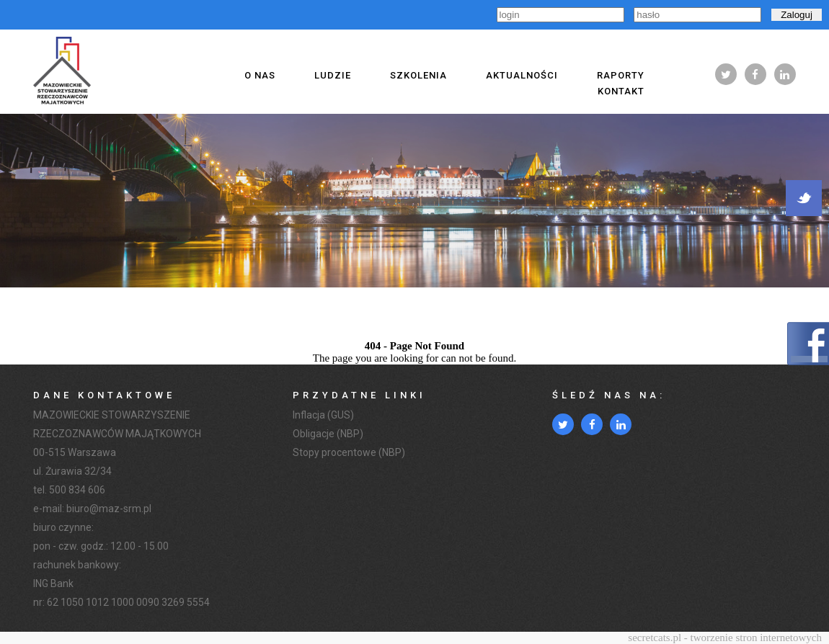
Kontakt (621, 91)
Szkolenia (418, 75)
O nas (260, 75)
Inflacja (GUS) (323, 415)
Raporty (621, 75)
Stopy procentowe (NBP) (349, 452)
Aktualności (522, 75)
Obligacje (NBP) (328, 434)
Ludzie (333, 75)
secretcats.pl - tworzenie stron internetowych (725, 638)
